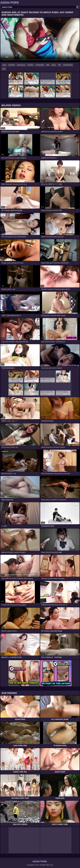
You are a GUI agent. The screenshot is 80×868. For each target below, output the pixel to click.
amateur (31, 65)
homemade (40, 65)
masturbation (68, 65)
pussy (54, 65)
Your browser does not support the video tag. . (40, 40)
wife (48, 65)
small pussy (21, 65)
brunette (12, 65)
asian (4, 65)
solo (4, 69)
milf (59, 65)
